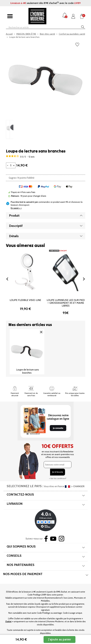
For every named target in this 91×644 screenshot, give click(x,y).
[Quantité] (11, 165)
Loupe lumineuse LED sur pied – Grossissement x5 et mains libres (66, 303)
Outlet (8, 621)
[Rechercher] (40, 27)
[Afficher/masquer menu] (10, 16)
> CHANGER (78, 486)
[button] (7, 279)
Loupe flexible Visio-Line (25, 300)
